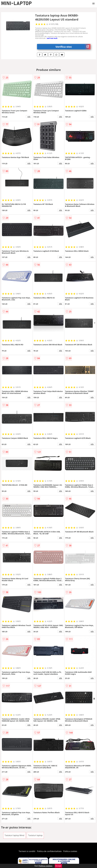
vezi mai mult (52, 38)
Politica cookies (70, 851)
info (29, 117)
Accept (58, 866)
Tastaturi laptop (35, 835)
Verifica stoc (73, 47)
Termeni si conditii (27, 851)
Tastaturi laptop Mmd (14, 835)
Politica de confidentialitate (49, 851)
